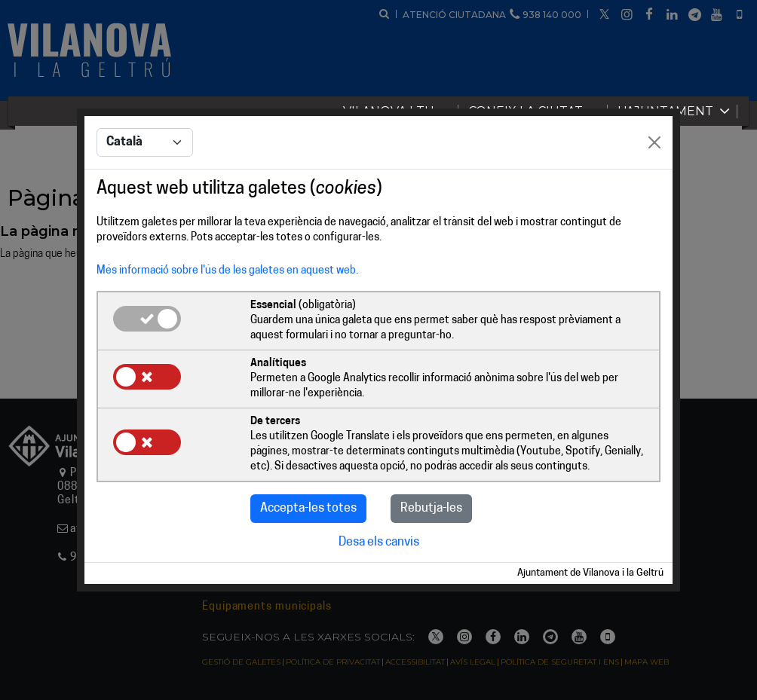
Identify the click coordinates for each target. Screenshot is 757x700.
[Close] (654, 143)
